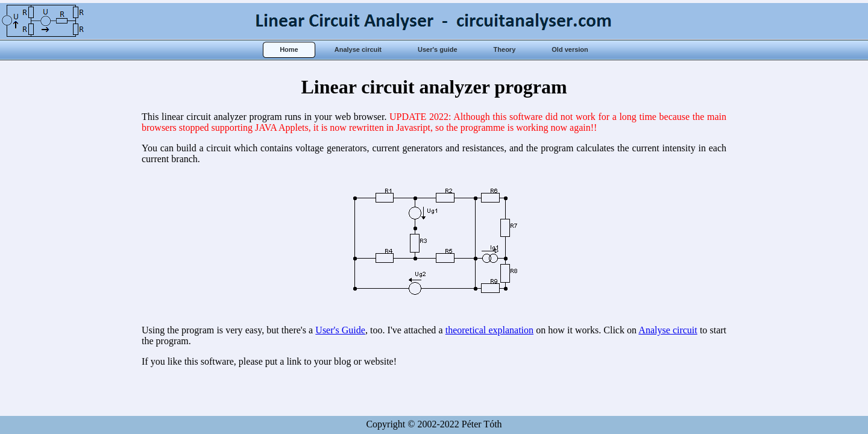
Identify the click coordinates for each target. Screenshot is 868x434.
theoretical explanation (489, 330)
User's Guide (340, 330)
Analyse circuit (668, 330)
